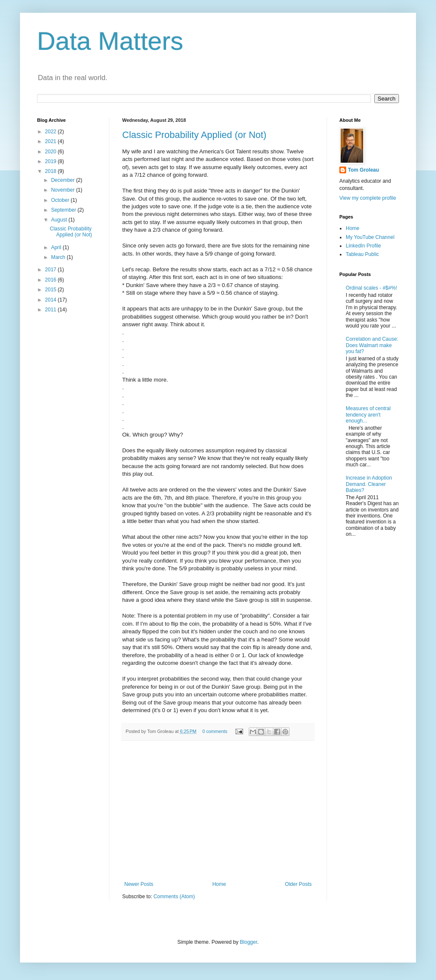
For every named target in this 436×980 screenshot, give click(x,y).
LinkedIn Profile (363, 246)
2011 (52, 310)
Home (219, 884)
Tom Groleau (363, 170)
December (64, 180)
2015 (52, 290)
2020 (52, 152)
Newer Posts (139, 884)
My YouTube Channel (370, 237)
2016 (52, 280)
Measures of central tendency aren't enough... (368, 415)
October (61, 200)
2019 (52, 161)
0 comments (215, 731)
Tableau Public (362, 254)
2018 (52, 171)
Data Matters (110, 41)
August (60, 220)
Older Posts (298, 884)
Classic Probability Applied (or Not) (194, 135)
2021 (52, 141)
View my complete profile (368, 198)
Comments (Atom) (174, 897)
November (64, 190)
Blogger (248, 942)
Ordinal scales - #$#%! (371, 288)
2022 (52, 132)
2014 (52, 300)
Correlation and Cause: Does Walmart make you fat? (372, 345)
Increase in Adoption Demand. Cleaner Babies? (369, 484)
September (64, 210)
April (57, 247)
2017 (52, 270)
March (59, 257)
